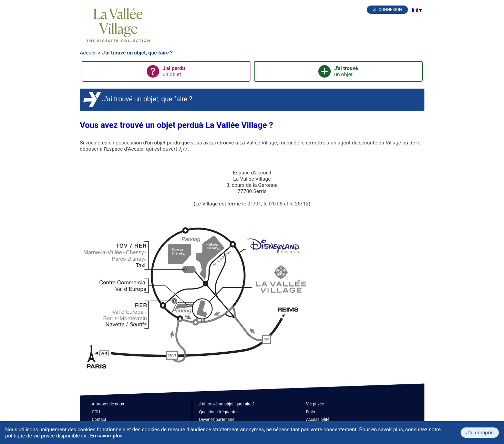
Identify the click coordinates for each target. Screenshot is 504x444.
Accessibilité (318, 420)
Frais (310, 412)
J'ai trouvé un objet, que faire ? (137, 53)
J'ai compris (480, 433)
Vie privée (315, 404)
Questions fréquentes (219, 412)
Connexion (390, 10)
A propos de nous (108, 404)
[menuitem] (415, 10)
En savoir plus (106, 436)
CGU (96, 412)
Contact (99, 420)
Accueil (88, 53)
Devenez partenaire (217, 420)
